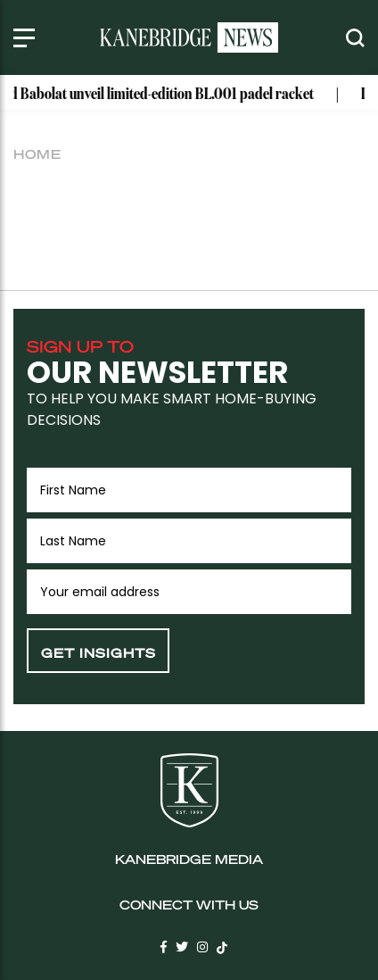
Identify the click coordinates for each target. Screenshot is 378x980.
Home (37, 154)
